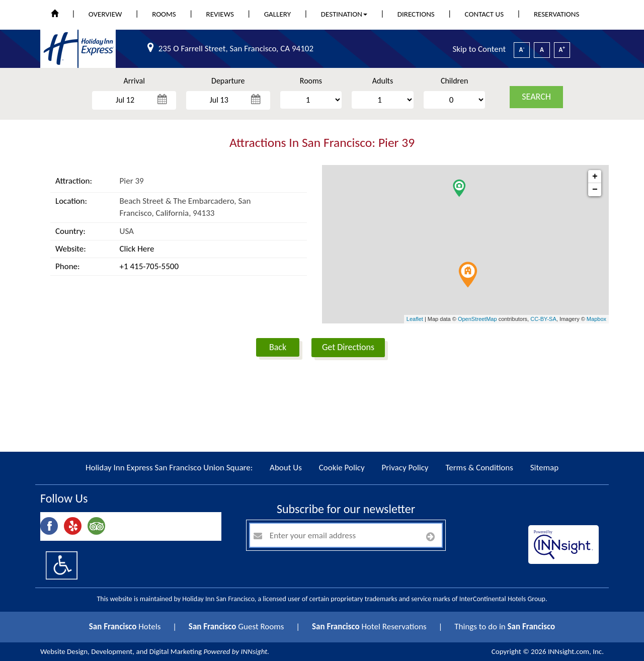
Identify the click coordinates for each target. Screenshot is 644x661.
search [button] (536, 97)
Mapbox (596, 319)
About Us (286, 468)
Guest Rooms (236, 627)
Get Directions (348, 347)
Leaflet (415, 319)
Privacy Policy (405, 468)
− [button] (595, 190)
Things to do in (505, 627)
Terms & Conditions (479, 468)
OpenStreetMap (477, 319)
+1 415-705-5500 (149, 266)
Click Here (137, 249)
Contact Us (484, 14)
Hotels (125, 627)
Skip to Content (479, 49)
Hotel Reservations (369, 627)
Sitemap (544, 468)
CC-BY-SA (543, 319)
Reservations (556, 14)
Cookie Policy (342, 468)
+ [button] (595, 177)
